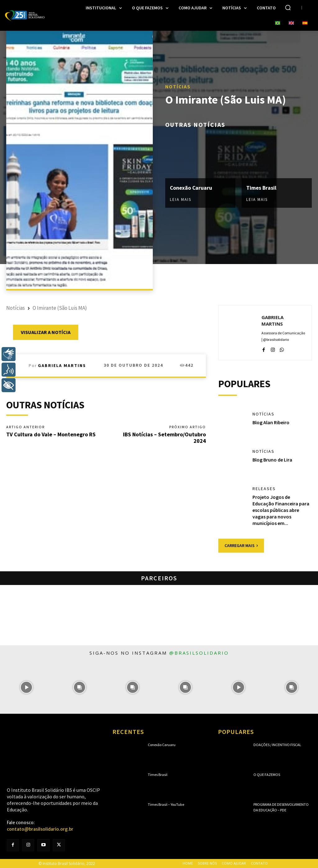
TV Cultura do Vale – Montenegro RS (51, 434)
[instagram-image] (27, 687)
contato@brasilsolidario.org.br (40, 829)
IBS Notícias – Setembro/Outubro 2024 (164, 438)
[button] (288, 7)
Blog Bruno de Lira (272, 460)
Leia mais (181, 200)
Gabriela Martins (62, 365)
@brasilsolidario (199, 653)
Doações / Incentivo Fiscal (277, 745)
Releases (264, 489)
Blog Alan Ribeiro (271, 422)
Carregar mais (241, 545)
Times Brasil (261, 188)
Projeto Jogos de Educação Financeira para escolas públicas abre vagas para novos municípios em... (281, 510)
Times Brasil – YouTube (166, 804)
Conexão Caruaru (191, 188)
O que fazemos (267, 775)
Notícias (178, 87)
